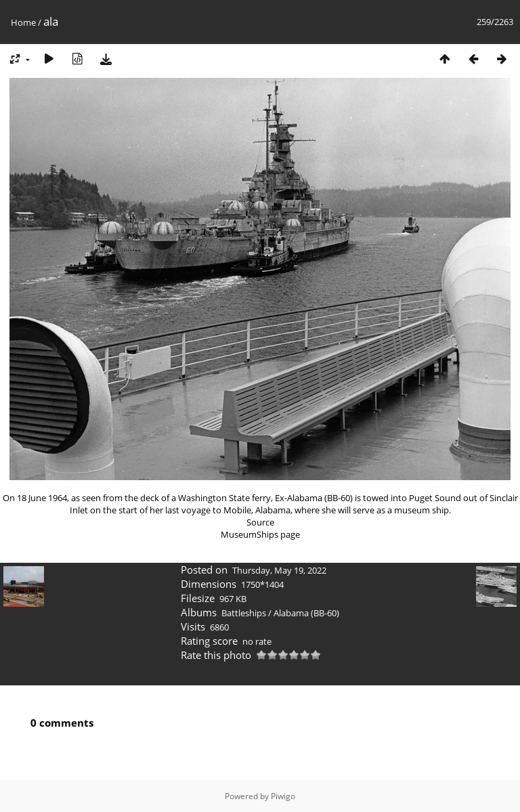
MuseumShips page (260, 534)
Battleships (244, 613)
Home (23, 22)
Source (260, 522)
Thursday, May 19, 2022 (279, 570)
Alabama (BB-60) (306, 613)
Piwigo (283, 796)
